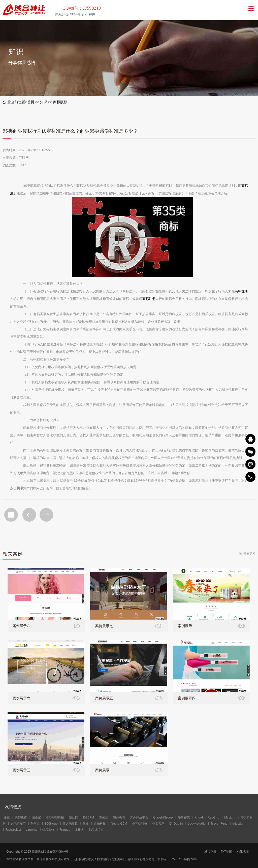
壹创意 (104, 817)
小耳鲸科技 (140, 823)
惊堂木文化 (96, 829)
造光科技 (100, 823)
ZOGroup (51, 823)
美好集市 (21, 817)
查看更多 (249, 554)
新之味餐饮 (70, 823)
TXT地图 (227, 851)
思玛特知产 (18, 823)
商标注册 (241, 291)
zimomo (32, 829)
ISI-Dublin (176, 823)
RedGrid (214, 817)
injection (238, 823)
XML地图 (243, 851)
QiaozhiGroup (163, 817)
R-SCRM (89, 817)
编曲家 (36, 817)
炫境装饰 (48, 829)
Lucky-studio (197, 823)
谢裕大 (79, 829)
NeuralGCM (119, 823)
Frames (65, 829)
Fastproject (13, 829)
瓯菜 (7, 817)
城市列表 (210, 851)
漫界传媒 (184, 817)
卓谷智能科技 (55, 817)
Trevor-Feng (219, 823)
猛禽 (86, 823)
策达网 (74, 817)
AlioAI (199, 817)
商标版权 (60, 102)
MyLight (230, 817)
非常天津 (158, 823)
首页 (31, 102)
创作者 (35, 823)
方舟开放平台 (139, 817)
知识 (44, 102)
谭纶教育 (119, 817)
